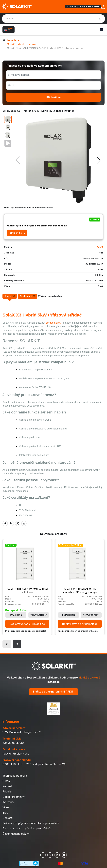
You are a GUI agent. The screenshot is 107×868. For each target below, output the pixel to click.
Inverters (13, 40)
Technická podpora (15, 776)
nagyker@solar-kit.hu (16, 754)
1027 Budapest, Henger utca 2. (22, 732)
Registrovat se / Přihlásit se (27, 624)
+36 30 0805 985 (13, 743)
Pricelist (7, 791)
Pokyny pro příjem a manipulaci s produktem (31, 823)
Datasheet (16, 615)
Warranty (8, 802)
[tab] (10, 296)
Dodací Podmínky (14, 797)
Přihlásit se (54, 97)
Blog (5, 813)
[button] (99, 160)
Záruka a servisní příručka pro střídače (27, 828)
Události (8, 818)
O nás (6, 781)
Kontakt (7, 786)
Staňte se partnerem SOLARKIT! (83, 7)
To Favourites (39, 615)
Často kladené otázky (16, 834)
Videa (6, 807)
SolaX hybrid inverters (22, 44)
